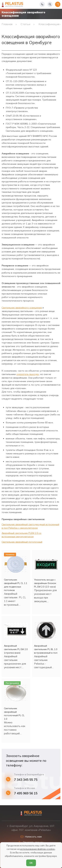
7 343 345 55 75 (26, 780)
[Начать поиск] (50, 4)
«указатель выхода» (28, 374)
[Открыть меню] (58, 4)
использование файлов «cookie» (38, 849)
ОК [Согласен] (31, 863)
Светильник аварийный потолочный (22, 542)
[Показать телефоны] (42, 4)
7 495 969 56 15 (26, 793)
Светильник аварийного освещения (22, 308)
